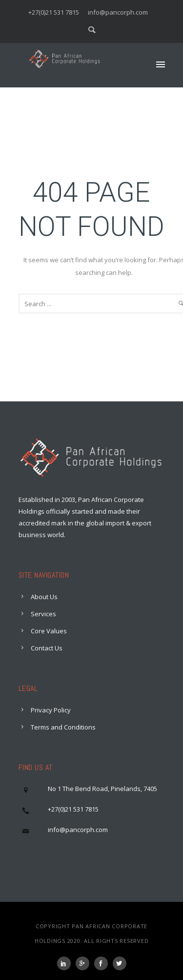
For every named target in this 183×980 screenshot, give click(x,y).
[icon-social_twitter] (120, 963)
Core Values (49, 631)
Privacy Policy (51, 710)
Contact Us (47, 648)
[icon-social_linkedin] (66, 963)
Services (43, 614)
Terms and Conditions (63, 727)
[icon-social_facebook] (103, 963)
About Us (44, 597)
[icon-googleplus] (85, 963)
